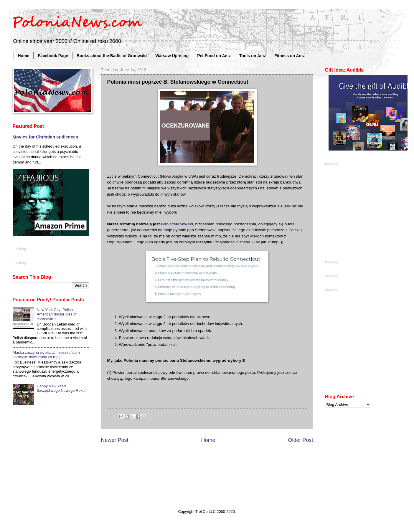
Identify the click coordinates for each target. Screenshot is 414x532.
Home (24, 56)
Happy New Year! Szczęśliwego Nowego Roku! (61, 388)
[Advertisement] (369, 212)
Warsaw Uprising (172, 56)
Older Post (300, 440)
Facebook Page (53, 56)
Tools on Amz (253, 56)
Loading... (21, 249)
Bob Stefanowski (177, 224)
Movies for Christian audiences (45, 137)
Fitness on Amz (290, 56)
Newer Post (115, 440)
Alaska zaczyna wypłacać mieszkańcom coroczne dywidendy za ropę (46, 355)
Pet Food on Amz (214, 56)
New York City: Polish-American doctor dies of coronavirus (57, 314)
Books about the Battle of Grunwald (112, 56)
